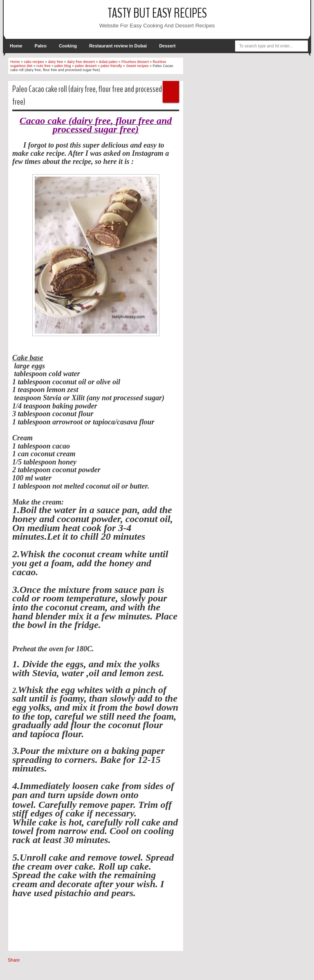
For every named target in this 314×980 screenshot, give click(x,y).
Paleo (41, 46)
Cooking (68, 46)
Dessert (167, 46)
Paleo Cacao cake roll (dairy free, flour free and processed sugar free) (95, 95)
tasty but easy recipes (157, 13)
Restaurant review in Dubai (118, 46)
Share (14, 960)
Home (16, 46)
